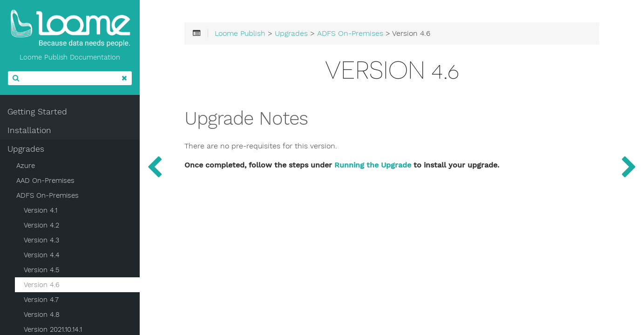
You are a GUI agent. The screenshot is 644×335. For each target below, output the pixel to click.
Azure (26, 166)
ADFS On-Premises (47, 195)
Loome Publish (240, 33)
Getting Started (37, 112)
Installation (29, 130)
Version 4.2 (41, 225)
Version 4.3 (41, 240)
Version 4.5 (41, 270)
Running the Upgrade (373, 165)
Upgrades (26, 149)
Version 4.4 (42, 255)
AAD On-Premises (45, 181)
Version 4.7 (41, 300)
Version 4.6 (42, 285)
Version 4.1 (41, 210)
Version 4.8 (42, 315)
